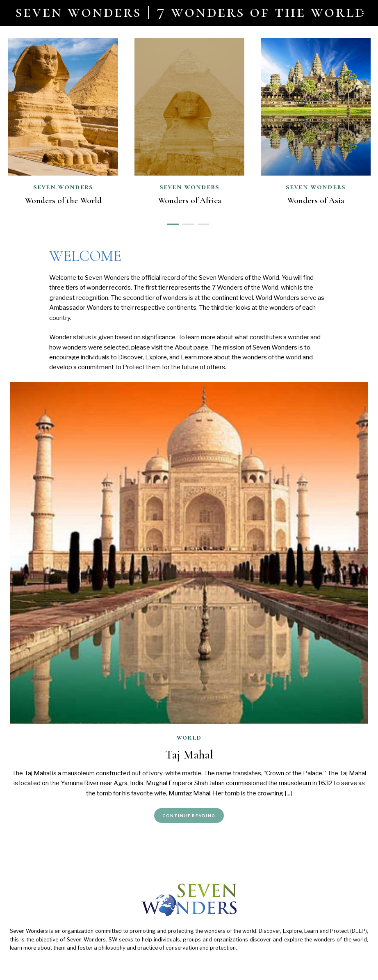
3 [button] (201, 224)
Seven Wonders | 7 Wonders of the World (191, 11)
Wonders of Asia (316, 200)
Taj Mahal (189, 755)
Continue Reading (189, 816)
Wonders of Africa (190, 200)
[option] (189, 124)
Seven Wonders (189, 187)
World (189, 737)
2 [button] (186, 224)
